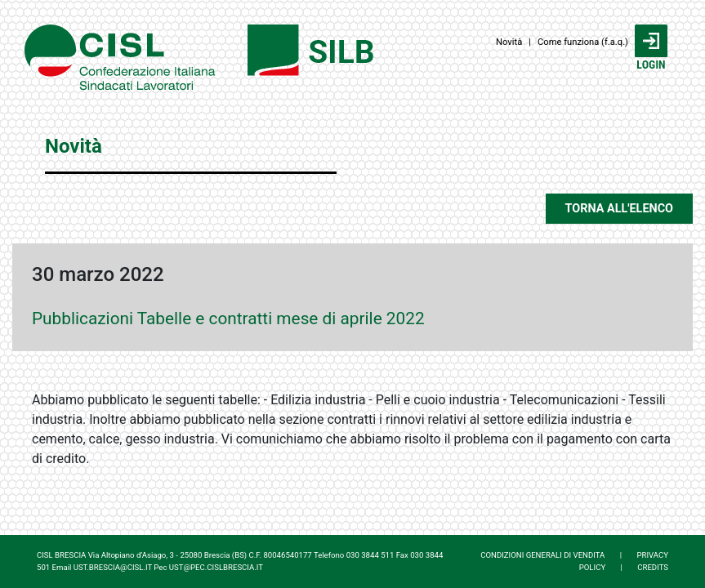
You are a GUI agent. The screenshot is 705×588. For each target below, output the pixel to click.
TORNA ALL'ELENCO (619, 209)
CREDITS (653, 567)
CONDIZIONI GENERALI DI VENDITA (542, 555)
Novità (509, 42)
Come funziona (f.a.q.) (583, 42)
